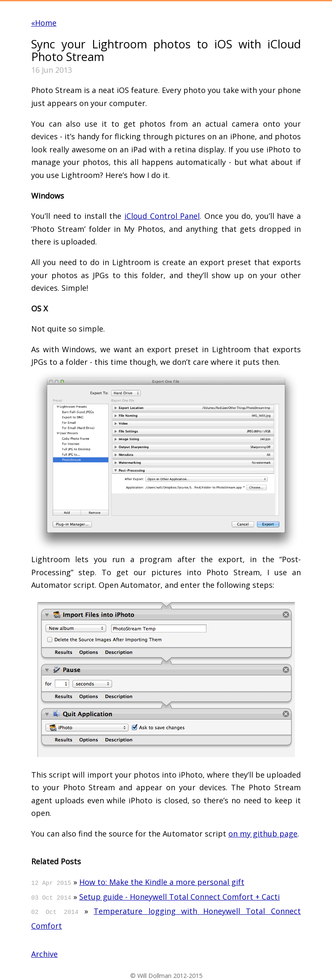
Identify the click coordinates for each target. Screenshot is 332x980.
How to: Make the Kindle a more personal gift (162, 882)
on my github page (263, 834)
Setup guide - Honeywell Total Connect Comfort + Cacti (179, 897)
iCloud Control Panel (162, 216)
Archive (44, 954)
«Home (44, 23)
